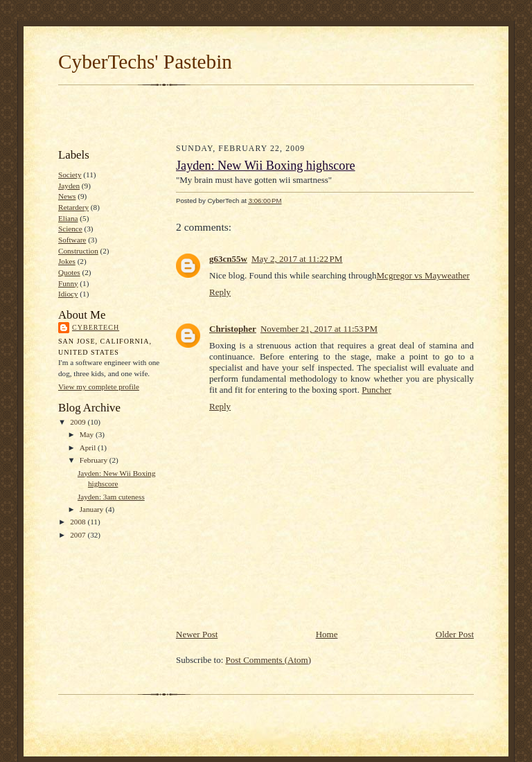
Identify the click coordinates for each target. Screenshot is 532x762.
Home (327, 634)
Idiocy (68, 294)
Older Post (455, 634)
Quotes (69, 272)
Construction (78, 251)
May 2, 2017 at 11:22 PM (297, 259)
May (88, 434)
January (93, 509)
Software (72, 240)
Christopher (233, 329)
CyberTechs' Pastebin (145, 62)
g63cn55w (228, 259)
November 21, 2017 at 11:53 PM (319, 329)
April (89, 448)
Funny (68, 283)
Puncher (376, 390)
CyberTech (96, 327)
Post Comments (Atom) (269, 660)
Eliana (68, 218)
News (67, 196)
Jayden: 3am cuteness (111, 497)
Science (70, 229)
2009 (79, 422)
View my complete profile (99, 387)
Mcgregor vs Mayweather (423, 275)
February (95, 460)
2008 (79, 522)
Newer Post (197, 634)
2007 (79, 535)
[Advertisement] (266, 115)
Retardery (73, 207)
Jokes (67, 261)
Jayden (69, 186)
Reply (220, 292)
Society (70, 175)
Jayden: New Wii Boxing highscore (266, 166)
